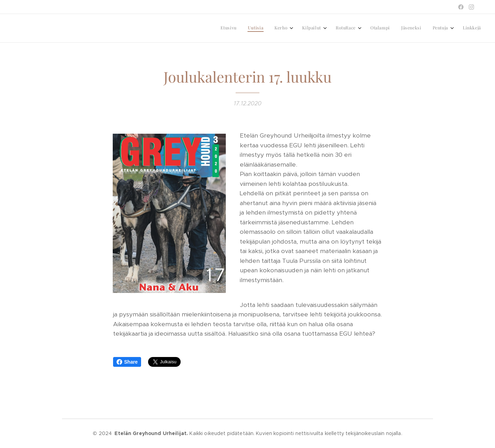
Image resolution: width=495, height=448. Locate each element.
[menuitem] (379, 28)
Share (127, 362)
